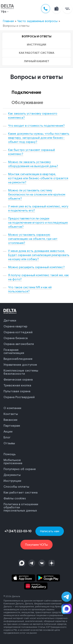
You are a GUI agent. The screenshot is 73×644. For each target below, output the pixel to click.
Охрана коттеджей (18, 332)
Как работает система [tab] (37, 53)
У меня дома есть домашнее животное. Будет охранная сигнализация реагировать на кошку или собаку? (39, 255)
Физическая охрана (18, 380)
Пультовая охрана (17, 391)
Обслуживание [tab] (27, 103)
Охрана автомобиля (19, 344)
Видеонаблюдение (18, 359)
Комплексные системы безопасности (21, 372)
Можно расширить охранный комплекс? (36, 267)
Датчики (10, 321)
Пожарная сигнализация (14, 351)
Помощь (10, 454)
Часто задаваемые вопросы (37, 21)
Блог (7, 437)
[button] (67, 9)
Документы (12, 475)
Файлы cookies (15, 498)
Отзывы (9, 443)
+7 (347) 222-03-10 (18, 531)
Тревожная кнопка (17, 385)
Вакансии (10, 420)
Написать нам (50, 531)
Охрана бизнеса (16, 338)
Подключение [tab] (26, 92)
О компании (12, 408)
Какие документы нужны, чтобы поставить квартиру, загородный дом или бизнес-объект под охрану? (39, 138)
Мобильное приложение (13, 462)
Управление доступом (20, 365)
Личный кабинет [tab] (37, 61)
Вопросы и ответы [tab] (37, 36)
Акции (8, 432)
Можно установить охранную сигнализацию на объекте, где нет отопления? (33, 239)
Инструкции (12, 481)
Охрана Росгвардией (19, 397)
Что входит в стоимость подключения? (36, 126)
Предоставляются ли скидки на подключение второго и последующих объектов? (38, 223)
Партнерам (12, 426)
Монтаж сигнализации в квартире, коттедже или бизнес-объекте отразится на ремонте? (38, 178)
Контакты (11, 414)
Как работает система (21, 493)
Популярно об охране (20, 469)
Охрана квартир (15, 326)
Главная (8, 21)
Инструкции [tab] (36, 45)
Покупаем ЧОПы (36, 545)
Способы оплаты (16, 487)
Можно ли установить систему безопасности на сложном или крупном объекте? (37, 194)
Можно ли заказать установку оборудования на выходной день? (33, 164)
